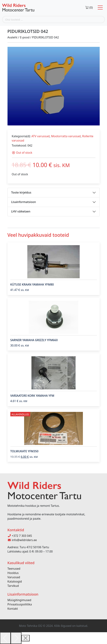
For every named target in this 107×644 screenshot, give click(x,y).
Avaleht (13, 37)
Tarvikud (13, 586)
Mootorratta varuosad (66, 136)
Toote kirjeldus (21, 192)
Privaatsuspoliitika (20, 604)
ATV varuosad (41, 136)
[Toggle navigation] (100, 8)
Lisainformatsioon (24, 202)
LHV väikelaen (21, 211)
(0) (89, 8)
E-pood (25, 37)
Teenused (14, 569)
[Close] (26, 638)
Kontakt (13, 609)
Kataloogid (15, 581)
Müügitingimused (19, 600)
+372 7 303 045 (20, 536)
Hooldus (13, 573)
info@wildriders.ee (22, 540)
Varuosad (14, 577)
